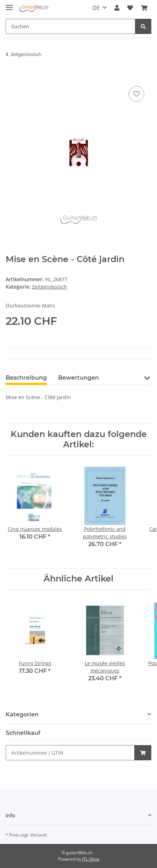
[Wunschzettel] (130, 8)
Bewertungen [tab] (78, 378)
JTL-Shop (91, 859)
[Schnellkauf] (70, 753)
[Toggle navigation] (9, 4)
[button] (117, 8)
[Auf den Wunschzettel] (136, 94)
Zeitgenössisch (49, 287)
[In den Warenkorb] (11, 76)
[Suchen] (71, 26)
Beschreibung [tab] (26, 378)
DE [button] (96, 8)
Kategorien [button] (22, 714)
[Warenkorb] (144, 8)
